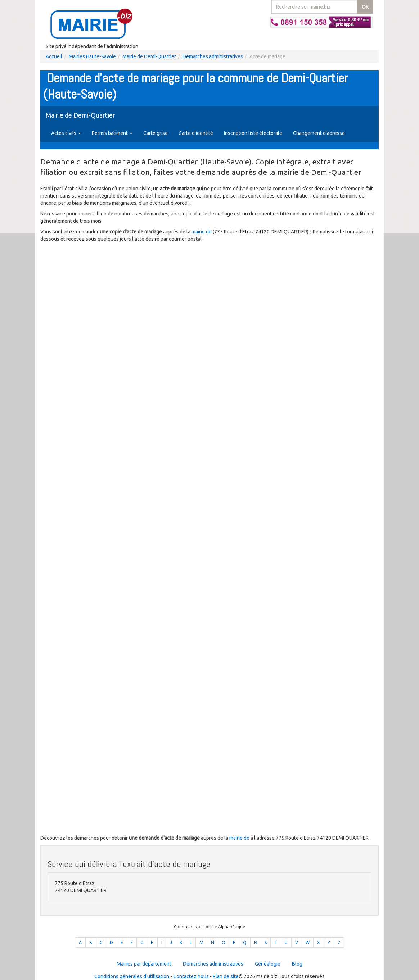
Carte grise (156, 133)
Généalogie (268, 964)
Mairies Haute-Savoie (92, 56)
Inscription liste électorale (253, 133)
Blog (297, 964)
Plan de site (226, 976)
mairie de (202, 232)
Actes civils (66, 133)
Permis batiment (112, 133)
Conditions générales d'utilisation (132, 976)
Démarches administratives (213, 56)
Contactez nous (191, 976)
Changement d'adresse (319, 133)
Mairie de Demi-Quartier (149, 56)
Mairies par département (144, 964)
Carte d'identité (196, 133)
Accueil (54, 56)
